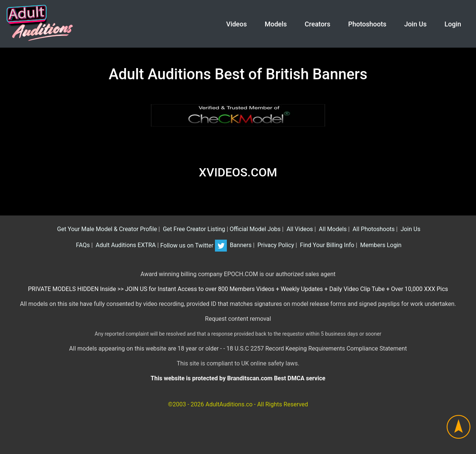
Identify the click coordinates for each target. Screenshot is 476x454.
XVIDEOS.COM (238, 172)
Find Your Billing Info (327, 245)
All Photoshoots (373, 229)
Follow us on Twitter (194, 245)
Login (453, 24)
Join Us (415, 24)
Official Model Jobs (255, 229)
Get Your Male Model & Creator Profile (107, 229)
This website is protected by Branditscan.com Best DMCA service (238, 378)
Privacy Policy (275, 245)
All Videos (299, 229)
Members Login (380, 245)
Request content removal (238, 319)
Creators (317, 24)
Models (276, 24)
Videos (236, 24)
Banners (240, 245)
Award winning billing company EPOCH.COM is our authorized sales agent (238, 274)
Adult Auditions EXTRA (125, 245)
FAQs (82, 245)
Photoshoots (367, 24)
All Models (332, 229)
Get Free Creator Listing (193, 229)
